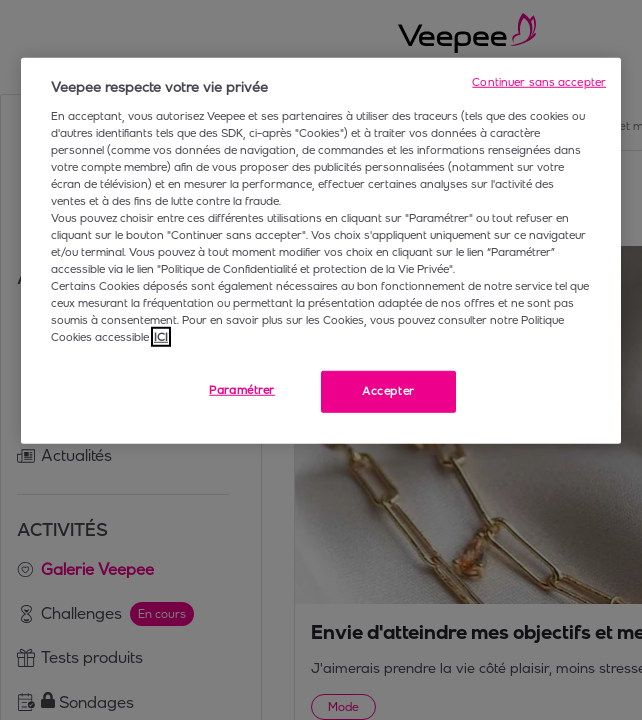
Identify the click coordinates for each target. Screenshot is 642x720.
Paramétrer (242, 390)
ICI (161, 337)
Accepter (388, 391)
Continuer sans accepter (539, 82)
